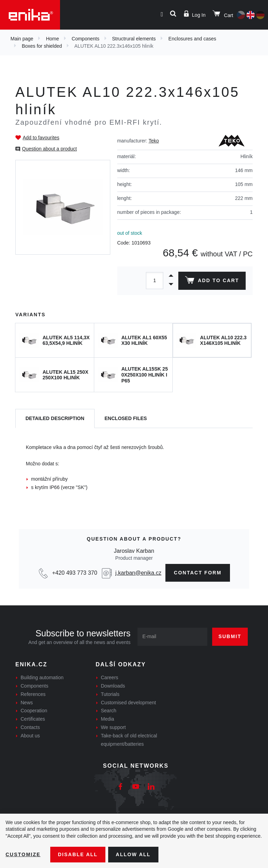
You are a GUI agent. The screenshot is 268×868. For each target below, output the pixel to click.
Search (109, 711)
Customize (23, 854)
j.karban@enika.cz (139, 573)
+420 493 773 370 (75, 573)
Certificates (33, 719)
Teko (154, 141)
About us (30, 736)
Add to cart (212, 281)
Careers (110, 677)
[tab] (55, 418)
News (27, 703)
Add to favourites (41, 138)
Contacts (30, 727)
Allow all (133, 854)
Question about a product (49, 149)
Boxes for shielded (42, 46)
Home (53, 39)
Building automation (42, 677)
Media (107, 719)
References (33, 694)
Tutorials (110, 694)
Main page (22, 39)
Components (85, 39)
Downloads (113, 686)
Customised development (128, 703)
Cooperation (34, 711)
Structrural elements (134, 39)
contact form (198, 573)
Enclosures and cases (192, 39)
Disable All (78, 854)
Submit (230, 636)
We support (113, 727)
